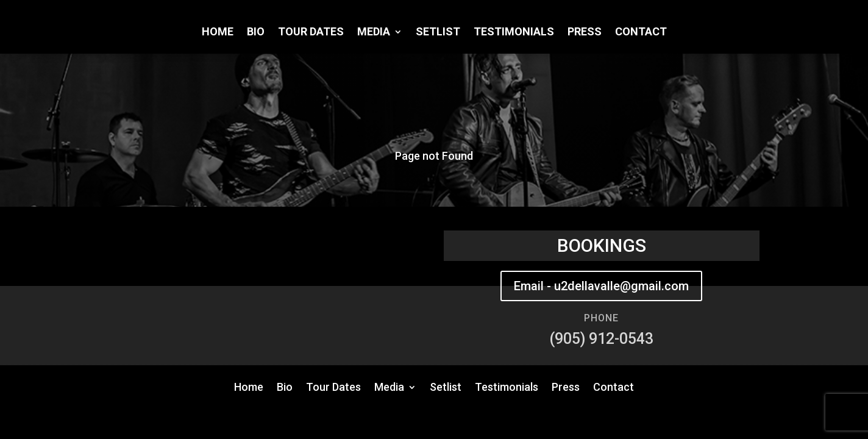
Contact (641, 33)
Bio (256, 33)
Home (218, 33)
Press (585, 33)
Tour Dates (311, 33)
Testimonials (514, 33)
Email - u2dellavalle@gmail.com (601, 286)
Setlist (438, 33)
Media (374, 33)
